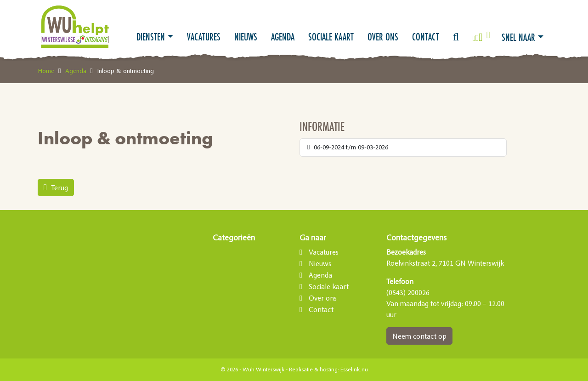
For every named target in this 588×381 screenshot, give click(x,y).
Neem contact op (419, 336)
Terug (56, 188)
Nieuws (246, 37)
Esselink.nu (354, 370)
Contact (426, 37)
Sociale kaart (331, 37)
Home (46, 71)
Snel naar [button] (518, 37)
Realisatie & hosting (313, 370)
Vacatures (204, 37)
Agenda (283, 37)
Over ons (383, 37)
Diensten (151, 37)
